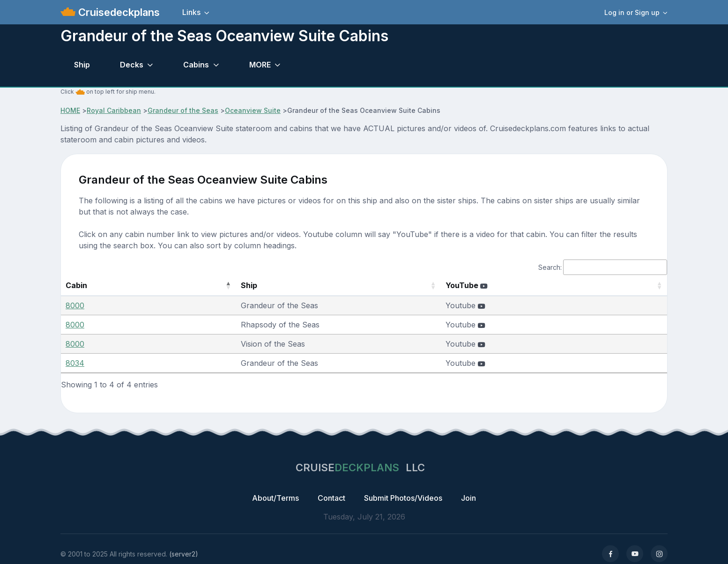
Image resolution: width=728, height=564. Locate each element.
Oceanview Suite (253, 110)
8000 (75, 305)
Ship (82, 65)
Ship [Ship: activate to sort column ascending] (200, 285)
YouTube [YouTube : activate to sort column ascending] (498, 285)
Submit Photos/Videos (403, 498)
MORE (260, 65)
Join (468, 498)
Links (191, 12)
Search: (603, 267)
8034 (75, 363)
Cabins (196, 65)
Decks (132, 65)
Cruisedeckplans (118, 12)
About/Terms (275, 498)
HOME (70, 110)
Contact (331, 498)
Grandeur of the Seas (183, 110)
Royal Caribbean (114, 110)
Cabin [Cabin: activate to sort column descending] (76, 285)
